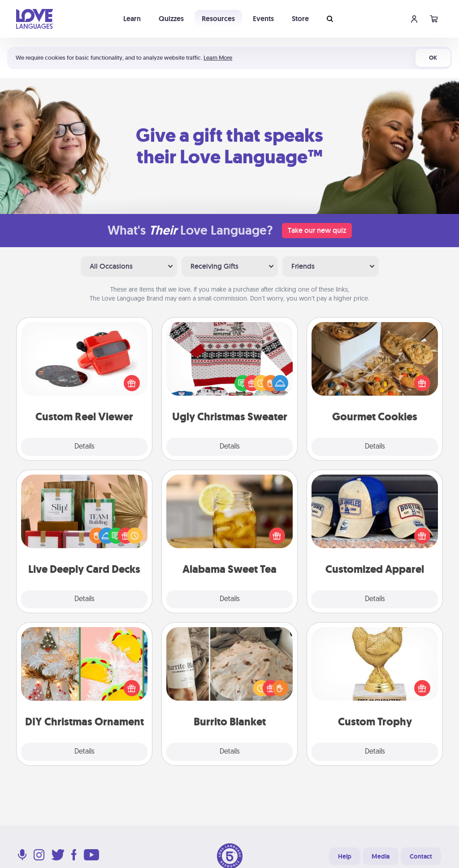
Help (345, 856)
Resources (218, 19)
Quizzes (171, 19)
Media (381, 856)
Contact (421, 856)
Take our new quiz (317, 230)
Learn (132, 19)
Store (300, 19)
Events (263, 19)
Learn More (218, 58)
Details (84, 447)
